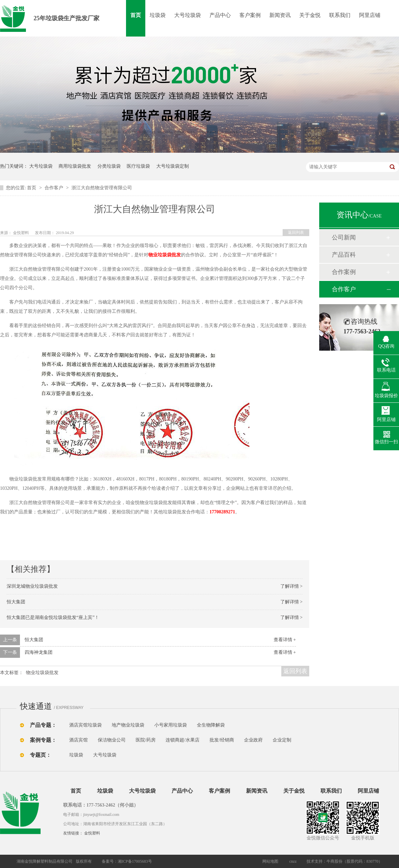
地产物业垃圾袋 (128, 725)
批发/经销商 (222, 740)
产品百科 (344, 255)
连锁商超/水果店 (183, 740)
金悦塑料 (92, 833)
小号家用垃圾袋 (171, 725)
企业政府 (253, 740)
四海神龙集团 (39, 652)
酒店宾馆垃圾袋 (85, 725)
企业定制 (282, 740)
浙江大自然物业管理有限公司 (102, 188)
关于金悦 (310, 15)
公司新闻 (344, 237)
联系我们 (340, 15)
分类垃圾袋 (109, 166)
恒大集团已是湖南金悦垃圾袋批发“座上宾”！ (53, 617)
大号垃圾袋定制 (173, 166)
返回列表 (296, 232)
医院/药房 (146, 740)
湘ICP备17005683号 (135, 861)
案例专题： (43, 740)
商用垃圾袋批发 (75, 166)
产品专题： (43, 725)
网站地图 (270, 861)
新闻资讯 (280, 15)
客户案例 (250, 15)
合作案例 (344, 272)
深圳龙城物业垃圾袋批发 (32, 586)
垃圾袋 (158, 15)
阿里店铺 (370, 15)
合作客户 (55, 188)
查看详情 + (285, 640)
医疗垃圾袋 (138, 166)
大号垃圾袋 (188, 15)
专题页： (41, 755)
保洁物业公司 (112, 740)
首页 (136, 15)
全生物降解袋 (211, 725)
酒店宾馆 (78, 740)
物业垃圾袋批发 (165, 255)
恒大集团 (16, 602)
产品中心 (220, 15)
